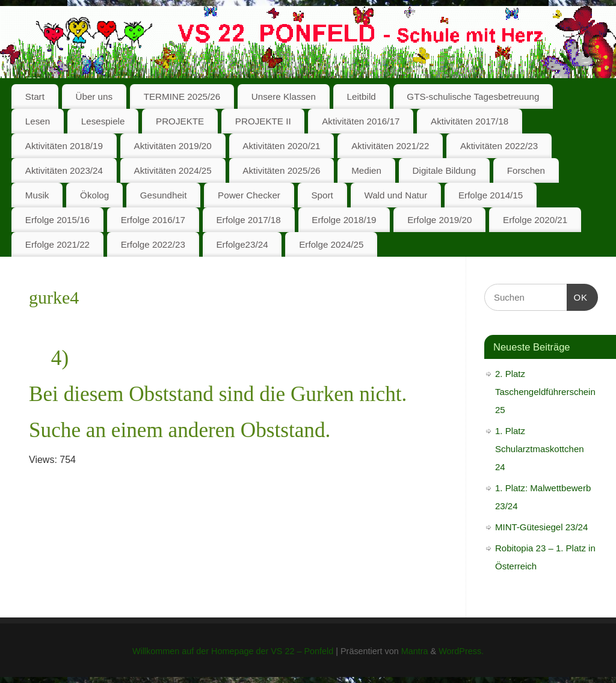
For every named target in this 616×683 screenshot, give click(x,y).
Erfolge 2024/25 (331, 244)
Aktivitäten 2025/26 (281, 170)
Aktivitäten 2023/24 (64, 170)
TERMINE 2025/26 (182, 96)
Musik (37, 195)
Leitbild (362, 96)
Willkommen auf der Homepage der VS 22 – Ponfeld (233, 651)
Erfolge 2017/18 (248, 220)
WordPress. (461, 651)
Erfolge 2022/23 (153, 244)
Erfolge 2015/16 (57, 220)
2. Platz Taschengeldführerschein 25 (545, 392)
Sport (322, 195)
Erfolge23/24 (242, 244)
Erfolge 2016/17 (153, 220)
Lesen (38, 121)
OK (577, 296)
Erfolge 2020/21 (535, 220)
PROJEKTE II (263, 121)
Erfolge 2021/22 (57, 244)
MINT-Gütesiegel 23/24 (541, 527)
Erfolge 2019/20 (439, 220)
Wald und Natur (396, 195)
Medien (366, 170)
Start (35, 96)
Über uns (94, 96)
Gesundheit (164, 195)
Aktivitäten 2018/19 (64, 146)
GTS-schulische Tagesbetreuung (473, 96)
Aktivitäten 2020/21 (281, 146)
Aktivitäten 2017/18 (470, 121)
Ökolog (94, 195)
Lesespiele (103, 121)
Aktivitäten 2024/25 (173, 170)
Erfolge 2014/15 (491, 195)
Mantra (415, 651)
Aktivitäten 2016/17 (361, 121)
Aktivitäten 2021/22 (390, 146)
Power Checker (249, 195)
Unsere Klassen (284, 96)
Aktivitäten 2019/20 (173, 146)
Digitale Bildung (445, 170)
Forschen (526, 170)
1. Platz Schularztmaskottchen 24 (540, 449)
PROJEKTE (180, 121)
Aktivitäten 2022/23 (499, 146)
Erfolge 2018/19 (344, 220)
